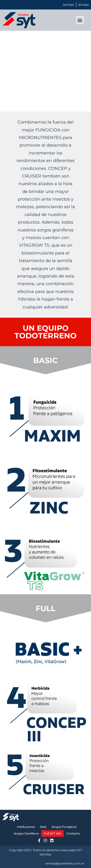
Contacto (73, 833)
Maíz (43, 827)
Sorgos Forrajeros (64, 827)
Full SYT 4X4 (53, 833)
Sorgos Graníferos (26, 833)
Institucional (26, 827)
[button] (80, 20)
